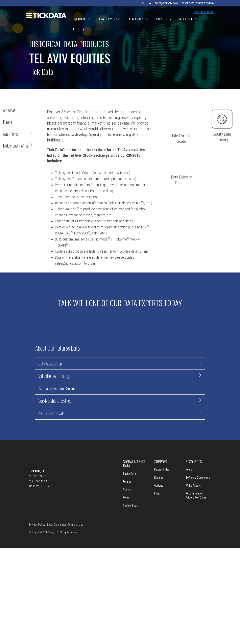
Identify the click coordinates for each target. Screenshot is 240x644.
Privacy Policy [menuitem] (37, 525)
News (189, 470)
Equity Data (129, 474)
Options (127, 489)
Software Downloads (198, 478)
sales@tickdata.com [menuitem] (166, 3)
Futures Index (162, 470)
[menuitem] (141, 3)
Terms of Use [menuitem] (76, 525)
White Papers (193, 486)
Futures (127, 482)
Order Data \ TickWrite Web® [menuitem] (198, 3)
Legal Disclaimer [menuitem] (57, 525)
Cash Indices (130, 506)
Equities (159, 478)
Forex (126, 497)
